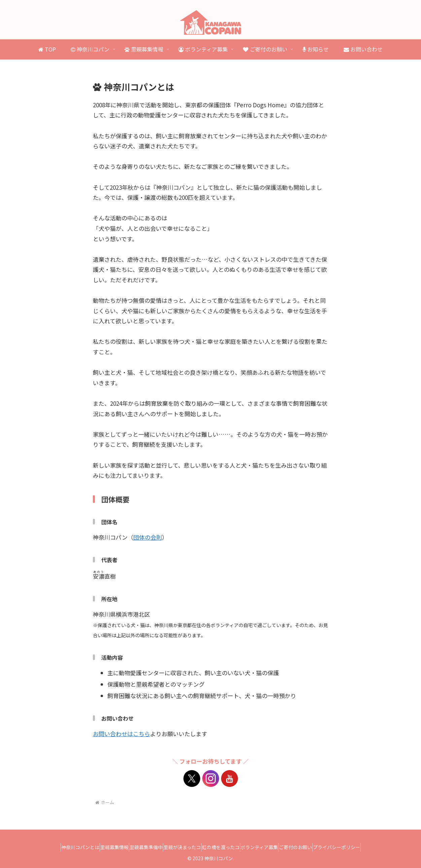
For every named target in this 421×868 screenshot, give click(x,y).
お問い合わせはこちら (121, 734)
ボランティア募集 (268, 847)
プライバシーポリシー (358, 847)
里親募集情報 (99, 847)
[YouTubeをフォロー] (230, 779)
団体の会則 (148, 537)
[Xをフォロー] (192, 779)
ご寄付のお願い (311, 847)
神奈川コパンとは (59, 847)
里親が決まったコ (179, 847)
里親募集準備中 (137, 847)
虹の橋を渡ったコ (224, 847)
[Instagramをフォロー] (211, 779)
